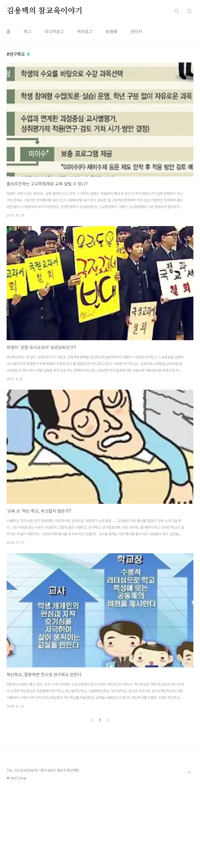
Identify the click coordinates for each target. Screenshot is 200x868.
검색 (177, 11)
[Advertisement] (100, 770)
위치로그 (85, 32)
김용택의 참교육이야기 (45, 11)
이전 (92, 720)
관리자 (136, 32)
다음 (108, 720)
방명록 (112, 32)
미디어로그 (54, 32)
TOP (189, 850)
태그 (28, 32)
